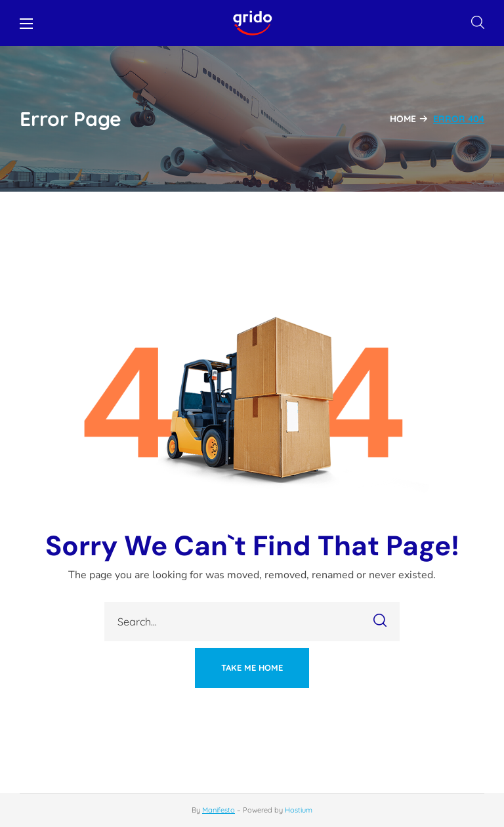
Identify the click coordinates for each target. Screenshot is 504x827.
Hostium (299, 810)
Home (403, 119)
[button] (478, 23)
